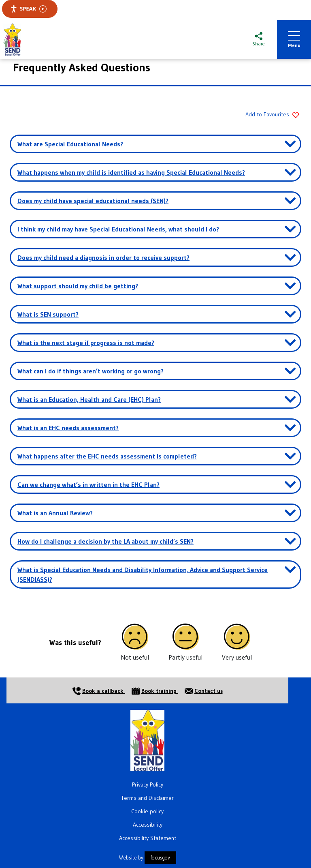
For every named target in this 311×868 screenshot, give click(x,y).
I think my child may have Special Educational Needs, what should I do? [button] (118, 229)
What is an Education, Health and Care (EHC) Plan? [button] (89, 399)
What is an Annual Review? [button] (55, 513)
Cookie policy (147, 811)
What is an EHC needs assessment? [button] (68, 428)
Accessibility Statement (148, 838)
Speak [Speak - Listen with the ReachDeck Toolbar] (28, 9)
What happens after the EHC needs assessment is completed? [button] (107, 456)
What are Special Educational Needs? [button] (70, 144)
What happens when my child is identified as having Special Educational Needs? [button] (131, 172)
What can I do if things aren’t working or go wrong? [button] (91, 371)
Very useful (237, 657)
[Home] (147, 739)
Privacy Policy (148, 784)
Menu (294, 40)
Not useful (135, 657)
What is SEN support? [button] (48, 314)
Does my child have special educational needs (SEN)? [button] (93, 201)
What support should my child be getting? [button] (78, 286)
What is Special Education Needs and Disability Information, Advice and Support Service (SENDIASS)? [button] (143, 574)
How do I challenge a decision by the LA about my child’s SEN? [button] (105, 541)
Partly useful (185, 657)
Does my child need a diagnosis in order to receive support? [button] (103, 257)
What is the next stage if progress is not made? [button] (86, 343)
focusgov (160, 858)
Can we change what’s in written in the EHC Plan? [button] (88, 484)
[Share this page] (259, 40)
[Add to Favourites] (271, 115)
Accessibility (148, 825)
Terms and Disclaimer (147, 798)
